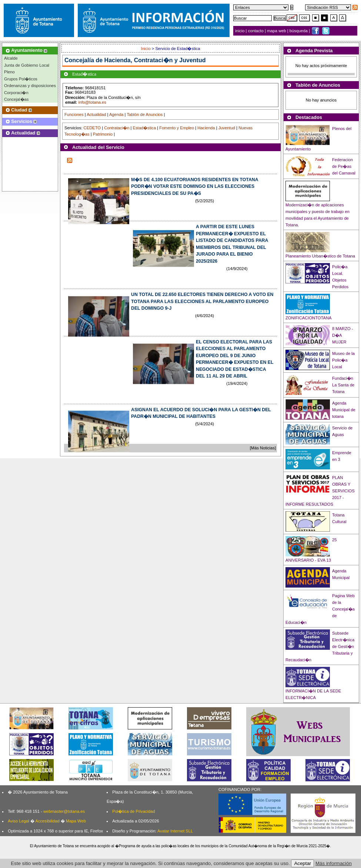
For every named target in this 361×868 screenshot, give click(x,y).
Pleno (9, 72)
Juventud (227, 128)
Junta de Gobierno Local (27, 65)
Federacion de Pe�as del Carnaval (344, 166)
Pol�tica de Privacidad (133, 811)
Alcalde (11, 58)
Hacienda (206, 128)
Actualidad (96, 114)
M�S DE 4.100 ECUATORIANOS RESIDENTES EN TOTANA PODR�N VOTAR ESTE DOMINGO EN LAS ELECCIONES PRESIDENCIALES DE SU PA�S (195, 187)
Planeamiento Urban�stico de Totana (320, 256)
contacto (256, 31)
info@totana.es (92, 102)
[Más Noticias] (263, 448)
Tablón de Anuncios (145, 114)
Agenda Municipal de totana (344, 410)
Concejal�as (16, 99)
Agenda (116, 114)
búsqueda (299, 31)
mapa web (277, 31)
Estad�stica (145, 128)
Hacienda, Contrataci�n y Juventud (155, 60)
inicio (240, 31)
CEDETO (92, 128)
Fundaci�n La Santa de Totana (343, 385)
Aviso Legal (19, 821)
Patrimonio (103, 134)
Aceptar (302, 863)
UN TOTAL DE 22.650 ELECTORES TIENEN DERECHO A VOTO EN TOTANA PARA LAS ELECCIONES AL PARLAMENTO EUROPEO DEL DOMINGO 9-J (202, 301)
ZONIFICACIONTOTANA (309, 318)
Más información (334, 863)
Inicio (146, 49)
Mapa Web (76, 821)
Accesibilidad (47, 821)
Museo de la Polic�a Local (343, 360)
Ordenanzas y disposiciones (30, 86)
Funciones (74, 114)
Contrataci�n (117, 128)
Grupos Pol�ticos (21, 79)
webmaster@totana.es (64, 811)
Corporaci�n (16, 93)
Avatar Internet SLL (175, 831)
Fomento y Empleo (177, 128)
